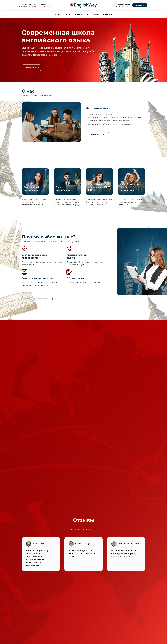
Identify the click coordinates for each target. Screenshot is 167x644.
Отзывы (96, 14)
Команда (107, 14)
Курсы (67, 14)
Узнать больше (32, 68)
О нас (58, 14)
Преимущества (81, 14)
